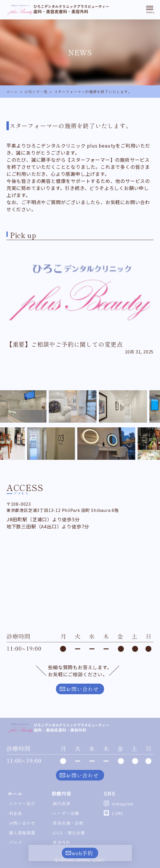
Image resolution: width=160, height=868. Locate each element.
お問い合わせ (82, 689)
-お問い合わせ (22, 823)
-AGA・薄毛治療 (68, 833)
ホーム (12, 91)
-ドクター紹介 (22, 803)
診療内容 (61, 793)
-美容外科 (61, 842)
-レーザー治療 (65, 813)
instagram (123, 803)
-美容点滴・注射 (67, 823)
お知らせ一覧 (36, 91)
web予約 (82, 853)
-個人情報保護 (22, 833)
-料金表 (15, 813)
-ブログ (15, 842)
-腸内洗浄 (61, 803)
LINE (118, 813)
